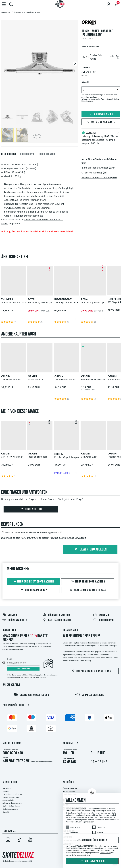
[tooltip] (118, 58)
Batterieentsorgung (10, 809)
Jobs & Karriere (69, 791)
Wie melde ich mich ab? (38, 677)
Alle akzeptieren (92, 861)
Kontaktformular (46, 762)
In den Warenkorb (101, 114)
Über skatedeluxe (70, 788)
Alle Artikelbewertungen (12, 803)
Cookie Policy (105, 853)
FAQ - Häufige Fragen (57, 620)
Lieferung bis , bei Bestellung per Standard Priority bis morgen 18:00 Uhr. (101, 138)
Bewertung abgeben (90, 550)
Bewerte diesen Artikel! (91, 46)
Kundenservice (104, 620)
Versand (10, 615)
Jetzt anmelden (23, 669)
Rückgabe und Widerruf (12, 794)
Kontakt (6, 812)
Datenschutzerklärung (81, 855)
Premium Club (70, 630)
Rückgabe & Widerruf (57, 615)
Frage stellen (31, 509)
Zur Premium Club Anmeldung (91, 671)
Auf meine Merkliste (101, 122)
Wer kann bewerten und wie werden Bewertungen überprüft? (32, 532)
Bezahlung (7, 788)
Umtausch (101, 615)
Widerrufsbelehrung (11, 797)
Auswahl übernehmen (92, 840)
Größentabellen (15, 620)
